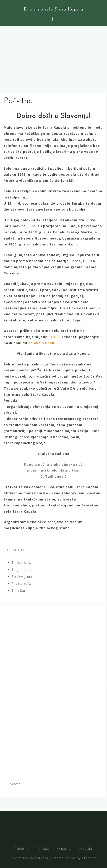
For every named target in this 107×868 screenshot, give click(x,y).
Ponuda (43, 848)
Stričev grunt (22, 577)
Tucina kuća (21, 563)
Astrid (71, 858)
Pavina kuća (21, 584)
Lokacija (85, 848)
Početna (22, 848)
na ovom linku (41, 343)
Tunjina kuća (22, 570)
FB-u (55, 337)
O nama (64, 848)
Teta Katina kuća (26, 591)
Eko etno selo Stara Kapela (54, 9)
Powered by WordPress (29, 858)
